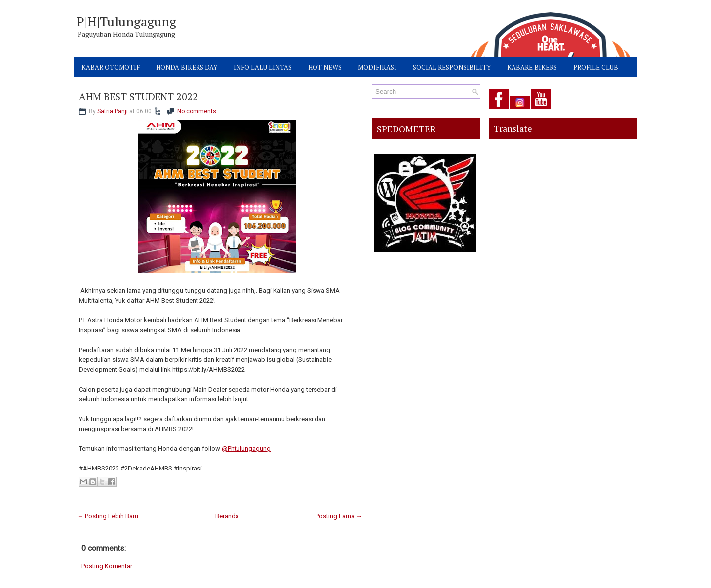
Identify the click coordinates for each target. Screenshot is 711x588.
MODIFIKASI (377, 67)
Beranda (227, 516)
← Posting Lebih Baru (108, 516)
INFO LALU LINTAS (263, 67)
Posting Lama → (339, 516)
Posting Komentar (107, 566)
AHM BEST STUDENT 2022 (138, 97)
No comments (197, 111)
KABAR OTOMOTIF (111, 67)
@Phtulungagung (246, 449)
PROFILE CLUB (596, 67)
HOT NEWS (325, 67)
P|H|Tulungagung (126, 21)
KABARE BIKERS (532, 67)
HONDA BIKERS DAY (187, 67)
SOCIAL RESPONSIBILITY (452, 67)
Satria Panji (113, 111)
